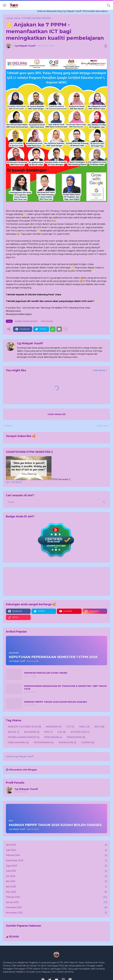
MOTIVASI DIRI (80, 732)
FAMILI (84, 727)
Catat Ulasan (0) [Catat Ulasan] (56, 414)
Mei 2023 (56, 881)
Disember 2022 (56, 908)
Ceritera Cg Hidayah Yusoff (20, 756)
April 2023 (56, 887)
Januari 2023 (56, 902)
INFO (99, 727)
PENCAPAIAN (47, 321)
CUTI (70, 727)
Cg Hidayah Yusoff (26, 789)
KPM (48, 732)
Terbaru (9, 426)
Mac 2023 (56, 892)
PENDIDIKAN (76, 737)
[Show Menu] (5, 5)
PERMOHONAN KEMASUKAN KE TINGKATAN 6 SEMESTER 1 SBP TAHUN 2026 (65, 687)
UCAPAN (88, 743)
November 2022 (56, 913)
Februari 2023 (56, 897)
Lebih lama (102, 426)
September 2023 (56, 861)
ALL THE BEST (14, 482)
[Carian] (109, 5)
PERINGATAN (67, 743)
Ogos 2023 (56, 866)
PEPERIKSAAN (44, 743)
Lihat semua (99, 370)
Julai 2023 (56, 871)
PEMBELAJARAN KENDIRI (26, 321)
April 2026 (56, 845)
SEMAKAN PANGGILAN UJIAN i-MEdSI (46, 673)
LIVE (61, 732)
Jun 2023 (56, 876)
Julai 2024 (56, 850)
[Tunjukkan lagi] (66, 329)
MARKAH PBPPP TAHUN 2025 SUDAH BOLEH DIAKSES (56, 702)
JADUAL (14, 732)
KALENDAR (32, 732)
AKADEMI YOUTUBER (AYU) (24, 727)
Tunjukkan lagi (21, 792)
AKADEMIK (54, 727)
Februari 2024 (56, 855)
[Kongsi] (105, 46)
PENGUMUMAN (18, 743)
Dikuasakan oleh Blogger (21, 770)
